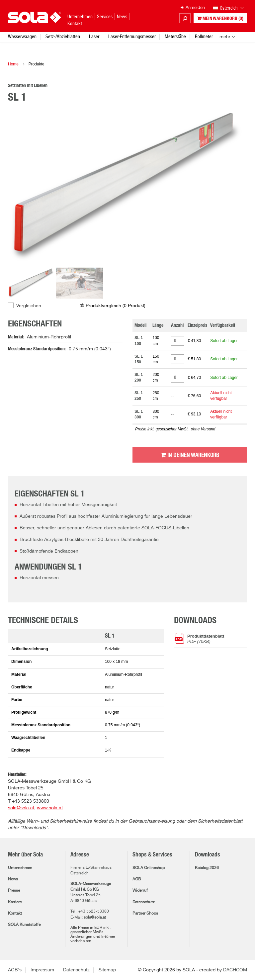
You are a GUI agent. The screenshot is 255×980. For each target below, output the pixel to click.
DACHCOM (235, 970)
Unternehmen (20, 868)
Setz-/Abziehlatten (63, 36)
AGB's (15, 970)
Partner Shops (145, 914)
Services (105, 16)
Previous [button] (21, 186)
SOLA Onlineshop (149, 868)
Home (13, 64)
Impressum (42, 970)
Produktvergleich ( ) (116, 306)
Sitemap (107, 970)
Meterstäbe (175, 36)
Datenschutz (144, 902)
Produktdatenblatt (217, 639)
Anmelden (193, 8)
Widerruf (140, 891)
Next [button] (234, 186)
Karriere (15, 902)
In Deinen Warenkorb (190, 455)
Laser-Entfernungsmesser (132, 36)
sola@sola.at (95, 918)
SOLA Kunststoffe (24, 925)
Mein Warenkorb (220, 18)
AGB (137, 879)
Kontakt (15, 914)
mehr (225, 37)
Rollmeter (204, 36)
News (13, 879)
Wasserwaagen (22, 36)
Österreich (228, 8)
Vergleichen (29, 306)
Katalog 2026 (207, 868)
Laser (94, 36)
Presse (14, 891)
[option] (127, 186)
